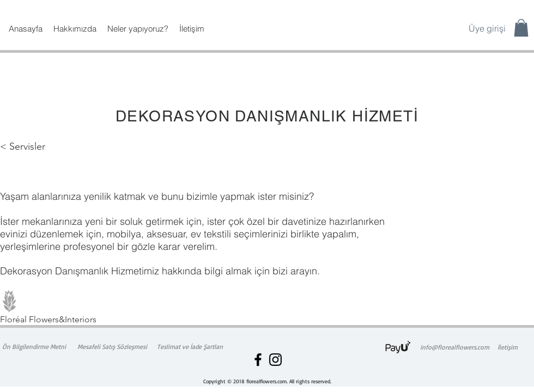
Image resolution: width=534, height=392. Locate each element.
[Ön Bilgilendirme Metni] (34, 347)
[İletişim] (507, 348)
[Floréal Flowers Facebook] (258, 360)
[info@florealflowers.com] (454, 348)
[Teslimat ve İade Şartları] (190, 347)
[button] (521, 28)
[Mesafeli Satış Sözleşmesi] (112, 347)
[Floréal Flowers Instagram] (275, 360)
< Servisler (23, 146)
